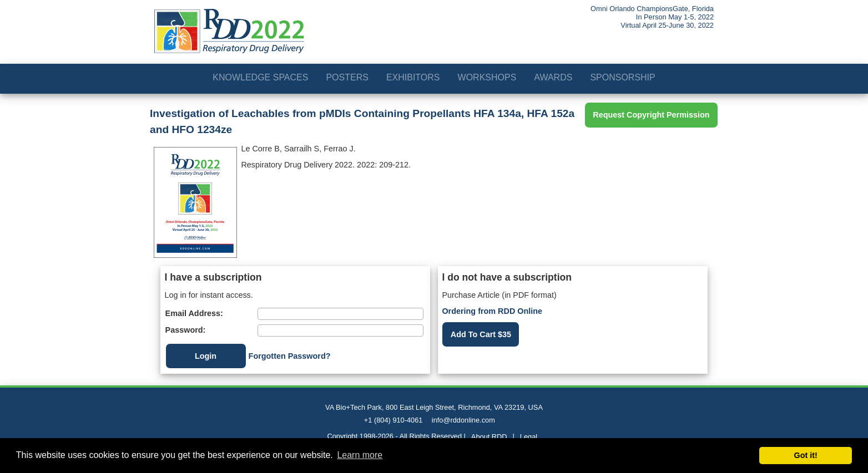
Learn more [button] (360, 455)
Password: (186, 330)
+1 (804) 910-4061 (393, 420)
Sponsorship (622, 77)
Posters (347, 77)
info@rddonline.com (463, 420)
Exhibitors (413, 77)
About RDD (489, 437)
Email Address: (194, 313)
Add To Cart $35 (481, 334)
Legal (529, 437)
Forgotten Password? (290, 356)
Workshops (487, 77)
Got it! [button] (806, 455)
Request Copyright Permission (651, 115)
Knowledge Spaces (260, 77)
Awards (553, 77)
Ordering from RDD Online (492, 311)
